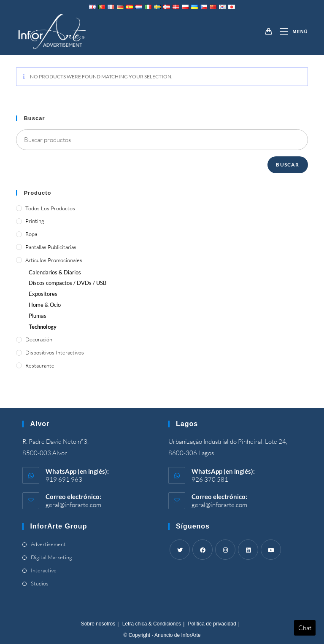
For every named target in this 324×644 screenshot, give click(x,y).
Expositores (43, 294)
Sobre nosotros (98, 624)
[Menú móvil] (290, 32)
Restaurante (40, 365)
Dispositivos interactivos (55, 352)
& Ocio (45, 305)
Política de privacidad (212, 624)
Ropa (31, 234)
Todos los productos (50, 208)
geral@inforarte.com (73, 505)
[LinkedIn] (248, 550)
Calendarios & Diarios (55, 272)
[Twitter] (180, 550)
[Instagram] (225, 550)
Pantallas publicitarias (51, 247)
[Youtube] (271, 550)
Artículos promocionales (54, 260)
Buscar (288, 165)
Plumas (38, 316)
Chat (305, 628)
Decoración (39, 339)
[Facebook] (202, 550)
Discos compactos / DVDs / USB (67, 283)
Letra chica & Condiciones (152, 624)
